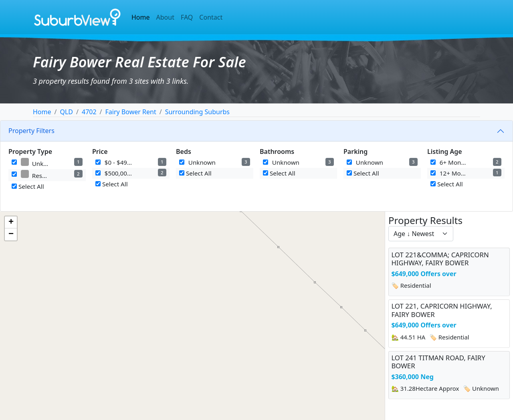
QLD (66, 112)
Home (141, 17)
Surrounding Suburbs (197, 112)
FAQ (187, 17)
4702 (89, 112)
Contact (211, 17)
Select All (28, 186)
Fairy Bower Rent (131, 112)
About (165, 17)
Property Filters (31, 131)
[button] (11, 222)
